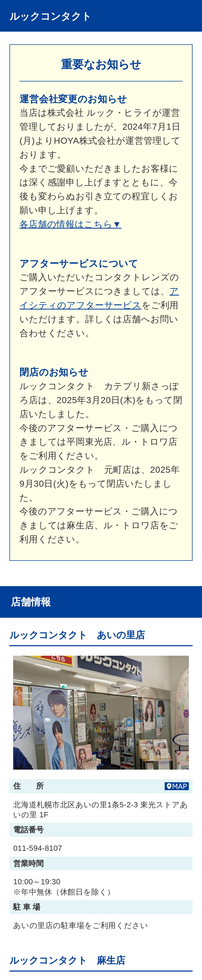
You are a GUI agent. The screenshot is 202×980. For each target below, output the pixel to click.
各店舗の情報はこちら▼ (70, 224)
